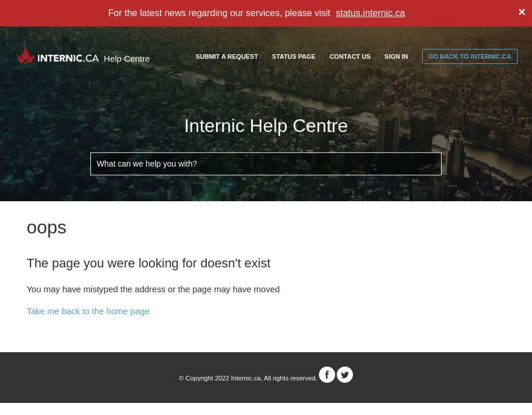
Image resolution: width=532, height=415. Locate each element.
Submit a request (227, 56)
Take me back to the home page (88, 311)
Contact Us (350, 56)
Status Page (294, 56)
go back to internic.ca (470, 56)
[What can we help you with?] (266, 164)
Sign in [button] (396, 56)
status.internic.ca (370, 13)
